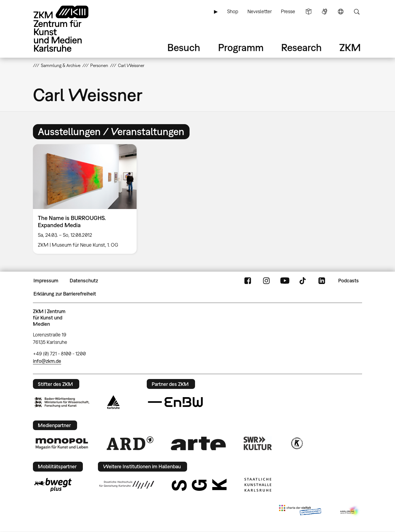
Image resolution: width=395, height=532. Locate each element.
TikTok (303, 281)
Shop (233, 11)
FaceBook (248, 281)
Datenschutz (84, 281)
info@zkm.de (47, 361)
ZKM (350, 47)
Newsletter (260, 11)
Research (301, 47)
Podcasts (349, 281)
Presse (288, 11)
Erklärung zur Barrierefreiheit (65, 294)
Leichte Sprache (309, 12)
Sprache (341, 12)
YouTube (285, 281)
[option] (87, 199)
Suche (357, 12)
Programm (241, 47)
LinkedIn (322, 281)
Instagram (266, 281)
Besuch (184, 47)
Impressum (46, 281)
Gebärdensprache (325, 12)
